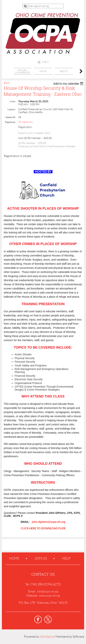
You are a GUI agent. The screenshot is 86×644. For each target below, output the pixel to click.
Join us (41, 558)
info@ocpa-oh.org (48, 592)
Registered (10, 122)
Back (7, 83)
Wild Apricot (47, 637)
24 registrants (25, 122)
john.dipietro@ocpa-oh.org (49, 522)
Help (66, 558)
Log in (46, 62)
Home (14, 558)
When (13, 101)
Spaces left (10, 117)
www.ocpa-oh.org (49, 596)
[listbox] (69, 84)
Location (11, 109)
